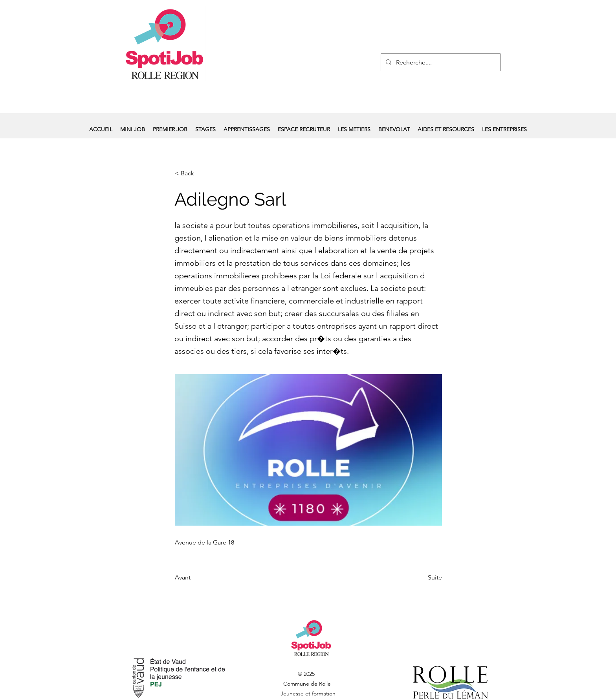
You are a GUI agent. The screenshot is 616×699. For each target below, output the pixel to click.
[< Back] (201, 173)
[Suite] (422, 578)
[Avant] (201, 578)
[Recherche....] (440, 63)
